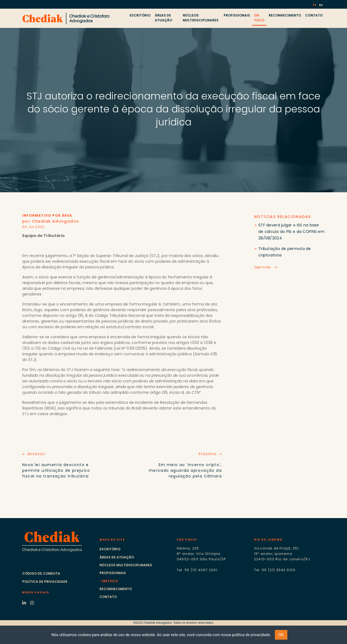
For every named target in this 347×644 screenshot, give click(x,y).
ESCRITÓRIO (140, 15)
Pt (315, 5)
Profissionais (113, 573)
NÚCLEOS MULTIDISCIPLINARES (201, 18)
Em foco (110, 581)
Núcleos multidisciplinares (126, 565)
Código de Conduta (41, 573)
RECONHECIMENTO (285, 15)
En (321, 5)
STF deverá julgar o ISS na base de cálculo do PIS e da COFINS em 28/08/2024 (291, 232)
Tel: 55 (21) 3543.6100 (275, 570)
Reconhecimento (116, 589)
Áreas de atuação (117, 557)
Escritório (110, 549)
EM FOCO (259, 18)
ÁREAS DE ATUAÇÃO (163, 18)
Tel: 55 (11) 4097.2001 (197, 570)
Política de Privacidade (45, 582)
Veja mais (262, 267)
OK (281, 635)
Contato (108, 597)
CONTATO (314, 15)
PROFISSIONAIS (237, 15)
